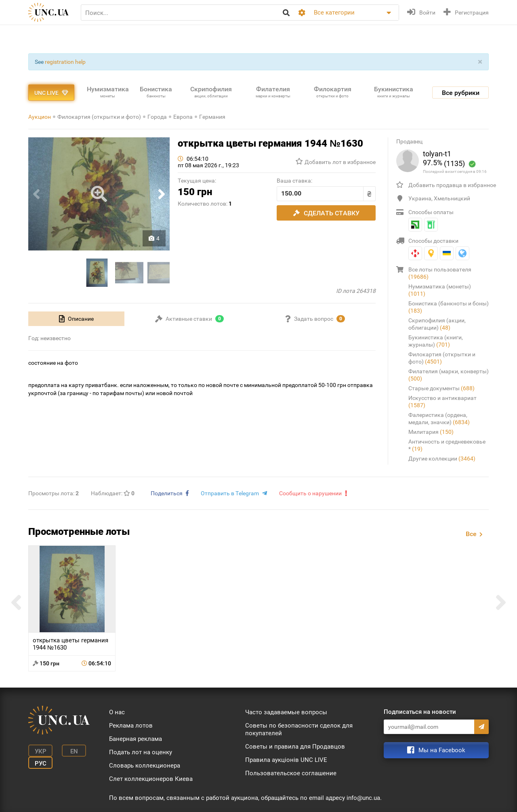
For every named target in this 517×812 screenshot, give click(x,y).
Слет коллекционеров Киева (151, 779)
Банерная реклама (136, 739)
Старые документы (441, 388)
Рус (41, 764)
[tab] (76, 319)
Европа (183, 117)
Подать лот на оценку (141, 752)
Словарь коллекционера (145, 766)
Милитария (431, 432)
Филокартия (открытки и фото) (99, 117)
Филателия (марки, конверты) (449, 375)
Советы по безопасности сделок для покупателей (299, 729)
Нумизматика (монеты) (440, 290)
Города (157, 117)
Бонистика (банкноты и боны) (449, 307)
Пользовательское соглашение (291, 773)
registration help (65, 62)
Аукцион (40, 117)
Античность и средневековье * (447, 445)
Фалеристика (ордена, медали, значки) (439, 419)
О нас (117, 712)
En (74, 751)
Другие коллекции (442, 459)
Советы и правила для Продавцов (295, 747)
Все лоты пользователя (440, 273)
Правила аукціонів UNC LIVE (286, 760)
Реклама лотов (131, 726)
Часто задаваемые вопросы (286, 712)
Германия (212, 117)
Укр (41, 751)
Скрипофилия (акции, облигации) (437, 324)
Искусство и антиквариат (442, 402)
